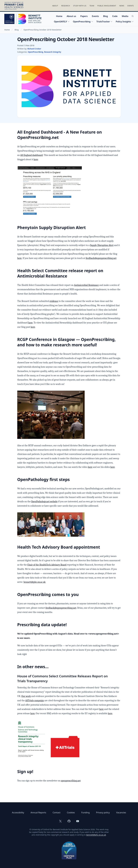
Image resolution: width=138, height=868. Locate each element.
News (122, 6)
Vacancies (121, 813)
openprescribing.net (71, 781)
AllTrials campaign (35, 701)
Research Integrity (53, 52)
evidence (54, 301)
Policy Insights (125, 22)
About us (71, 16)
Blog (105, 16)
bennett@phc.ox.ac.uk (35, 582)
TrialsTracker (105, 22)
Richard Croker (34, 49)
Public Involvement (107, 6)
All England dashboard (31, 155)
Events (131, 6)
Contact (56, 813)
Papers (84, 16)
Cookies (71, 813)
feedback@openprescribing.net (101, 258)
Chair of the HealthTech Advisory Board (47, 565)
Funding (85, 813)
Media (125, 16)
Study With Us (80, 6)
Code (115, 16)
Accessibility (18, 813)
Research (66, 6)
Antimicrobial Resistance (86, 285)
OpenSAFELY (62, 22)
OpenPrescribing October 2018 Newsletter (43, 30)
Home (59, 16)
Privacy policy (103, 813)
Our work (26, 696)
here (36, 160)
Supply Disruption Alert (102, 245)
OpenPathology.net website (44, 502)
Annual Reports (38, 813)
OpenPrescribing (83, 22)
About (55, 6)
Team (92, 6)
